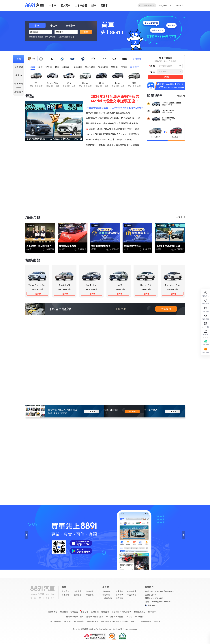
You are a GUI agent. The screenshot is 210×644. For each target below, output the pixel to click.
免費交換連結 (140, 612)
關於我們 (64, 612)
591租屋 (110, 617)
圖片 (36, 86)
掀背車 (49, 67)
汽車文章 (78, 591)
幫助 (172, 5)
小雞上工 (134, 621)
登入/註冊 (163, 5)
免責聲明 (105, 612)
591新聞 (67, 621)
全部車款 (137, 59)
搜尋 (86, 32)
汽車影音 (90, 591)
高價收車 (19, 92)
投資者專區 (53, 612)
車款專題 (90, 595)
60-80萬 (78, 67)
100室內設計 (79, 621)
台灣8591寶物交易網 (75, 617)
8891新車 (105, 621)
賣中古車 (106, 591)
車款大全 (65, 591)
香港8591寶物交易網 (95, 617)
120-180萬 (90, 67)
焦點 (19, 59)
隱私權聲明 (127, 612)
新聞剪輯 (95, 612)
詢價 (41, 86)
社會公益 (74, 612)
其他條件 (134, 67)
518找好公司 (146, 621)
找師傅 (157, 621)
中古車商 (19, 83)
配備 (32, 86)
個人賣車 (65, 5)
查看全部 (181, 96)
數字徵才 (152, 612)
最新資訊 (19, 67)
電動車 (104, 5)
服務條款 (115, 612)
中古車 (52, 5)
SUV (40, 67)
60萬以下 (67, 67)
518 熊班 (116, 621)
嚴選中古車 (132, 591)
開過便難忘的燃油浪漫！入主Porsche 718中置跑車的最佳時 (115, 108)
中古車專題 (132, 595)
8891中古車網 (92, 621)
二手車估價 (81, 5)
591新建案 (140, 617)
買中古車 (119, 591)
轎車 (57, 67)
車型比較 (65, 595)
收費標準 (119, 595)
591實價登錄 (56, 621)
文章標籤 (78, 595)
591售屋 (119, 617)
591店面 (129, 617)
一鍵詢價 (37, 294)
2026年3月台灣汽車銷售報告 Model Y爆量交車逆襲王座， (115, 99)
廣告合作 (85, 612)
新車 (94, 5)
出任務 (125, 621)
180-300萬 (103, 67)
